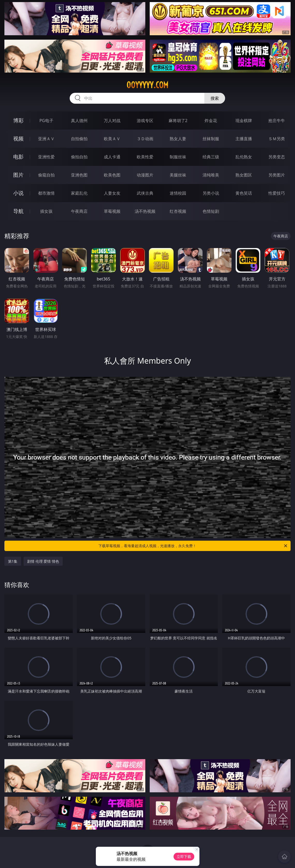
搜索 (215, 98)
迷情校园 (178, 193)
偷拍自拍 (79, 157)
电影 (18, 157)
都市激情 (46, 193)
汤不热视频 (145, 211)
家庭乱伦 (79, 193)
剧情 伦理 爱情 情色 (43, 561)
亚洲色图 (79, 175)
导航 (18, 211)
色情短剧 (211, 211)
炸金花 (211, 121)
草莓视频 (112, 211)
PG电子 (46, 121)
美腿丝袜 (178, 175)
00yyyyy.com (147, 85)
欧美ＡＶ (112, 139)
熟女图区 (244, 175)
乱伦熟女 (244, 157)
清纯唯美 (211, 175)
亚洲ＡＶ (46, 139)
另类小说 (211, 193)
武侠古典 (145, 193)
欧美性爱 (145, 157)
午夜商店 (79, 211)
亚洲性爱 (46, 157)
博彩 (18, 120)
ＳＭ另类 (277, 139)
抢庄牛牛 (277, 121)
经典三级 (211, 157)
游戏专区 (145, 121)
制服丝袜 (178, 157)
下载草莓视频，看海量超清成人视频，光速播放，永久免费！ (193, 546)
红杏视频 (178, 211)
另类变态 (277, 157)
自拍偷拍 (79, 139)
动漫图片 (145, 175)
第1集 (13, 561)
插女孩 (46, 211)
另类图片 (277, 175)
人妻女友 (112, 193)
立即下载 (184, 856)
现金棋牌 (244, 121)
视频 (18, 139)
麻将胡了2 (178, 121)
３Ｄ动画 (145, 139)
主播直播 (244, 139)
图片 (18, 175)
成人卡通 (112, 157)
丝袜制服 (211, 139)
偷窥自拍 (46, 175)
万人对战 (112, 121)
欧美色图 (112, 175)
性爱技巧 (277, 193)
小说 (18, 193)
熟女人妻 (178, 139)
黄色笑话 (244, 193)
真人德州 (79, 121)
